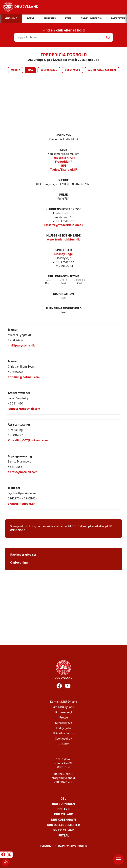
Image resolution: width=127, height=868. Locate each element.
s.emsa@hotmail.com (23, 472)
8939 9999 (18, 531)
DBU (63, 799)
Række (64, 180)
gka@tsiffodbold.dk (22, 504)
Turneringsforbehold (64, 309)
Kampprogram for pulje (102, 70)
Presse (64, 718)
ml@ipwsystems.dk (21, 346)
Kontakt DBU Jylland (64, 702)
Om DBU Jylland (63, 707)
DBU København (63, 820)
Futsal (64, 836)
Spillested (64, 250)
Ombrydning (19, 563)
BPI (64, 166)
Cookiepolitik (63, 739)
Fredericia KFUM (64, 158)
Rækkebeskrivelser (24, 555)
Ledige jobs (64, 728)
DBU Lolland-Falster (63, 825)
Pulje (63, 195)
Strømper (79, 280)
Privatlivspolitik (64, 734)
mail (95, 527)
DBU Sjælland (63, 831)
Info (30, 70)
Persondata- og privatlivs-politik (63, 846)
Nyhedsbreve (63, 723)
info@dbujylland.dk (63, 778)
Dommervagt (64, 712)
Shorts (64, 280)
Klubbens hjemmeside (63, 236)
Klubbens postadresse (63, 209)
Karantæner (73, 70)
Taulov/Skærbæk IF (63, 170)
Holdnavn (63, 136)
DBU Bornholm (63, 804)
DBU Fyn (63, 809)
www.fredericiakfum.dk (63, 240)
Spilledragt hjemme (64, 277)
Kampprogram (49, 70)
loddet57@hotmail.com (24, 409)
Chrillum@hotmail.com (24, 377)
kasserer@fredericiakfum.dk (63, 225)
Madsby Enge (63, 254)
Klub (64, 150)
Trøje (48, 280)
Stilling (15, 70)
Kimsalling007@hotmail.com (28, 441)
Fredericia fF (64, 162)
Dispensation (63, 294)
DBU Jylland (64, 815)
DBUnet (64, 744)
